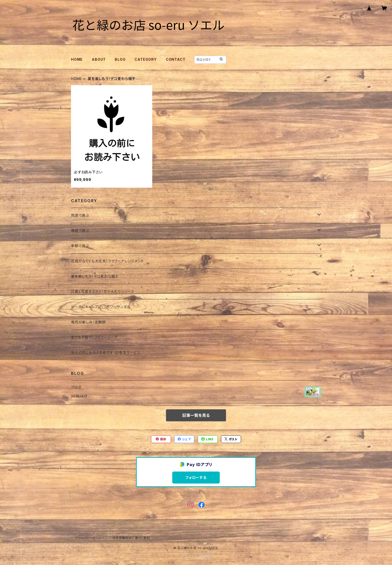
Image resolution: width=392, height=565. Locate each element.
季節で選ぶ (80, 246)
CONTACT (176, 59)
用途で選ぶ (80, 215)
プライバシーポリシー (90, 538)
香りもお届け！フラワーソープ (94, 337)
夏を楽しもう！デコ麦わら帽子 (95, 276)
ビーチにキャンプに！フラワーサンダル (101, 307)
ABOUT (99, 59)
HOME (77, 59)
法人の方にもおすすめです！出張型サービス (106, 352)
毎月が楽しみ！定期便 (88, 322)
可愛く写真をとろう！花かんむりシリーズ (103, 291)
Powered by (196, 556)
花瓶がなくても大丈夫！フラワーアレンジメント (107, 261)
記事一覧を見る (196, 415)
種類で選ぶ (80, 231)
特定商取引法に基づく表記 (131, 538)
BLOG (120, 59)
